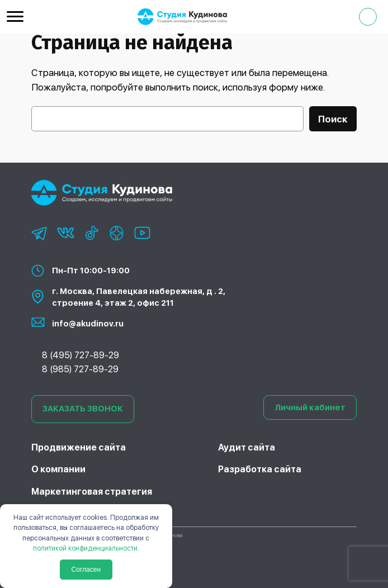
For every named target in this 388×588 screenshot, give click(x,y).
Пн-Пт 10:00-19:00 (91, 270)
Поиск (333, 119)
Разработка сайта (260, 469)
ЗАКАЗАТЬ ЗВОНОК (83, 409)
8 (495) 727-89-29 (81, 355)
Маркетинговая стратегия (92, 492)
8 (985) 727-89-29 (80, 369)
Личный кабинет (310, 407)
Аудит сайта (247, 447)
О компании (58, 469)
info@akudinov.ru (88, 323)
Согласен (86, 570)
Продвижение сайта (79, 447)
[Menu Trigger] (15, 16)
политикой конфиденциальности (85, 548)
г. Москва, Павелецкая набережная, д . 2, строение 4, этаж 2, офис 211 (139, 297)
